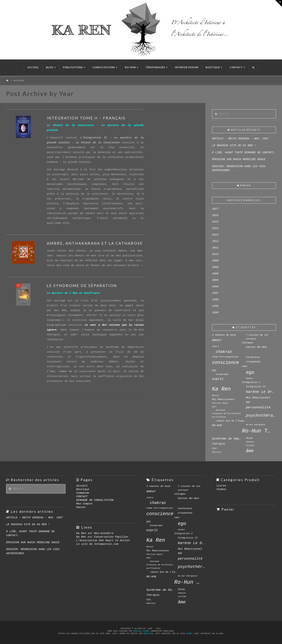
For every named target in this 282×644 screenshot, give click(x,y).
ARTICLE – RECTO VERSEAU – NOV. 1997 (240, 139)
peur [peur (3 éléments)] (214, 407)
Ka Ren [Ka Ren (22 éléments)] (221, 389)
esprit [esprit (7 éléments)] (218, 379)
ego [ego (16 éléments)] (250, 373)
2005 (215, 280)
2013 (215, 235)
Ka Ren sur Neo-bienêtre (95, 533)
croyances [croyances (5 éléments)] (253, 362)
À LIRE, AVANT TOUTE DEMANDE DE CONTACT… (244, 153)
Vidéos (221, 489)
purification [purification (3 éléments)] (219, 417)
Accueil (82, 486)
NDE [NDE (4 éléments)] (248, 402)
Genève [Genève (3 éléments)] (249, 378)
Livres (221, 486)
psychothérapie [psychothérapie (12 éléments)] (261, 416)
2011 (215, 248)
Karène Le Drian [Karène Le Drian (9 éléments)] (261, 392)
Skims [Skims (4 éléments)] (249, 438)
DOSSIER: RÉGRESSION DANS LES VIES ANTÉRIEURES (239, 169)
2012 (215, 241)
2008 (215, 267)
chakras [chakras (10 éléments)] (224, 352)
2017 (215, 209)
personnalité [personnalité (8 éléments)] (258, 407)
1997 (215, 293)
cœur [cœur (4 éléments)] (245, 366)
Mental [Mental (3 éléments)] (215, 396)
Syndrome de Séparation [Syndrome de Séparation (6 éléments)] (227, 439)
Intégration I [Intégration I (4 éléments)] (251, 382)
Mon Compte (84, 504)
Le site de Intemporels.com (97, 544)
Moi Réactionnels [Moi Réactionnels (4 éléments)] (223, 399)
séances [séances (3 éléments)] (250, 442)
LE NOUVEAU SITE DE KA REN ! (234, 146)
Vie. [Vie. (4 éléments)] (215, 448)
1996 (215, 300)
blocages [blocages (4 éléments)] (248, 343)
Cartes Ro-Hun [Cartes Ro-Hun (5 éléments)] (256, 347)
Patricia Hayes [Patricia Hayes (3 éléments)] (220, 403)
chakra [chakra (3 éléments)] (215, 346)
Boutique (83, 489)
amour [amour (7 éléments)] (217, 340)
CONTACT (82, 497)
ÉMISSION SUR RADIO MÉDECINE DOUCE (239, 159)
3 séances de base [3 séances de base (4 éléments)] (224, 335)
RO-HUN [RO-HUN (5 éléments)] (217, 425)
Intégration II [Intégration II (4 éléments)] (256, 387)
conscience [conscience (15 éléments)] (226, 363)
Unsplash (148, 634)
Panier (81, 507)
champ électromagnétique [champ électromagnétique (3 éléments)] (225, 357)
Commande (83, 493)
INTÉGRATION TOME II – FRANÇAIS (86, 118)
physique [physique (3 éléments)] (220, 410)
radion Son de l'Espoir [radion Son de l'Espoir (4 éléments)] (231, 421)
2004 (215, 287)
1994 (215, 313)
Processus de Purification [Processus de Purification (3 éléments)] (226, 414)
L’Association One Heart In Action (103, 541)
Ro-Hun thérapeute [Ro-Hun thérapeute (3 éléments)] (256, 425)
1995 (215, 306)
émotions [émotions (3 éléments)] (217, 452)
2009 (215, 261)
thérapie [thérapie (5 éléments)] (219, 444)
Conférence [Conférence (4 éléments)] (253, 357)
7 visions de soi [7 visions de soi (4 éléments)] (257, 335)
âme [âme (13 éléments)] (250, 451)
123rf (189, 634)
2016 (215, 215)
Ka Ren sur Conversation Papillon (102, 537)
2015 (215, 222)
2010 (215, 254)
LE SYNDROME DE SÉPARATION (82, 285)
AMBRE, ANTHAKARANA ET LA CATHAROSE (95, 243)
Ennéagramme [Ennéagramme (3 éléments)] (222, 374)
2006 (215, 274)
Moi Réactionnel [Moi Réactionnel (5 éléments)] (258, 398)
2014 (215, 228)
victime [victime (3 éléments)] (250, 445)
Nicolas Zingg (141, 631)
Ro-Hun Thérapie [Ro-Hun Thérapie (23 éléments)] (257, 431)
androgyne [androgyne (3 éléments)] (251, 339)
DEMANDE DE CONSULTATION (95, 500)
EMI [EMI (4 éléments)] (214, 371)
